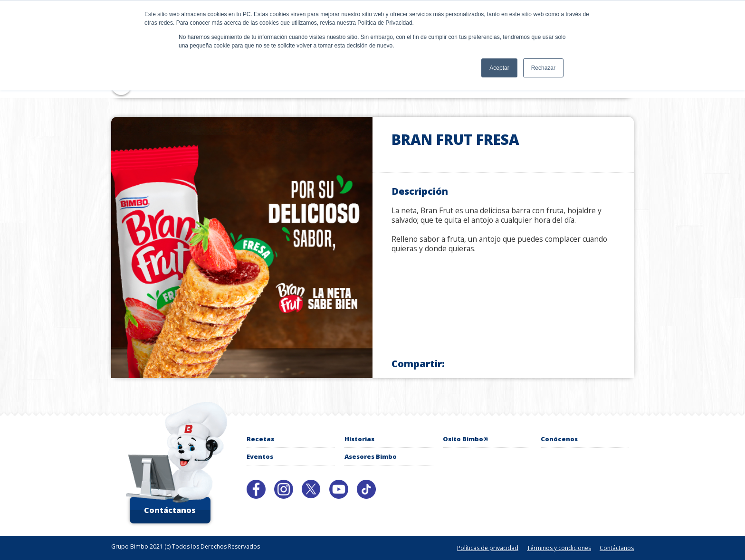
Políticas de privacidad (488, 548)
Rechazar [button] (543, 68)
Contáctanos (170, 510)
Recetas (260, 439)
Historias (359, 439)
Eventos (260, 456)
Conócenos (559, 439)
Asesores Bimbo (371, 456)
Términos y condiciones (559, 548)
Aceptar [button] (499, 68)
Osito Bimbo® (466, 439)
